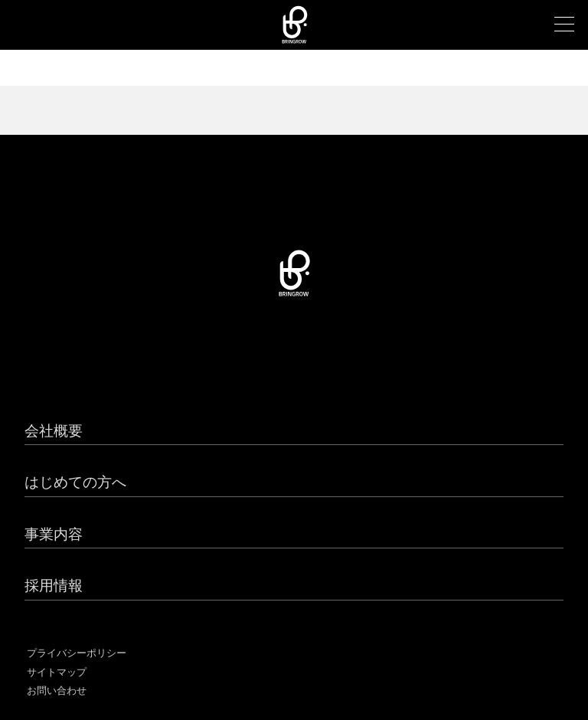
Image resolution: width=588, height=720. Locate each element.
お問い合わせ (57, 691)
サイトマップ (57, 672)
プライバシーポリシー (77, 653)
